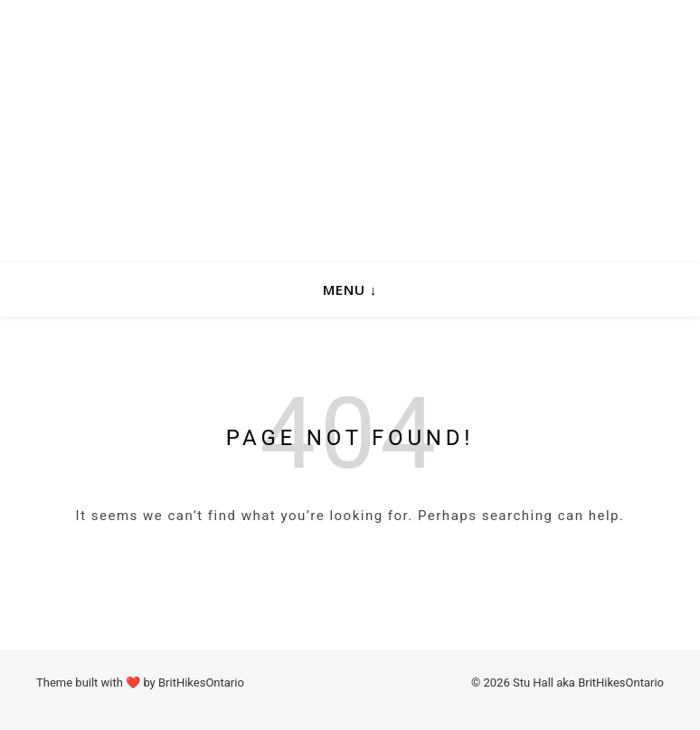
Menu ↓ (350, 289)
